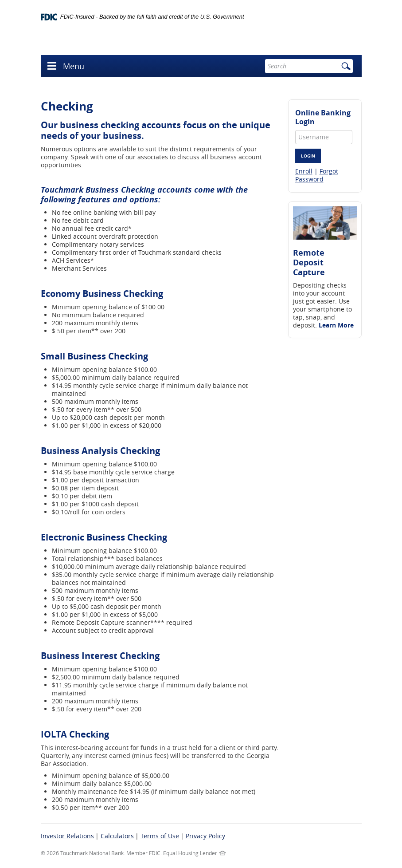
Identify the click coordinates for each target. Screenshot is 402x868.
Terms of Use (160, 836)
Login (308, 156)
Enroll (304, 171)
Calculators (117, 836)
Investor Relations (67, 836)
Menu (74, 66)
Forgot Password (317, 175)
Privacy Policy (205, 836)
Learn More (336, 325)
